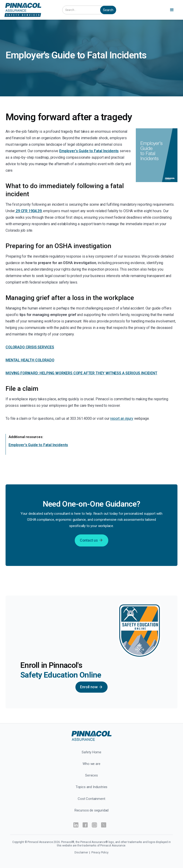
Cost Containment (91, 799)
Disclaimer (82, 852)
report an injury (122, 418)
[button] (173, 10)
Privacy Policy (100, 852)
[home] (30, 10)
